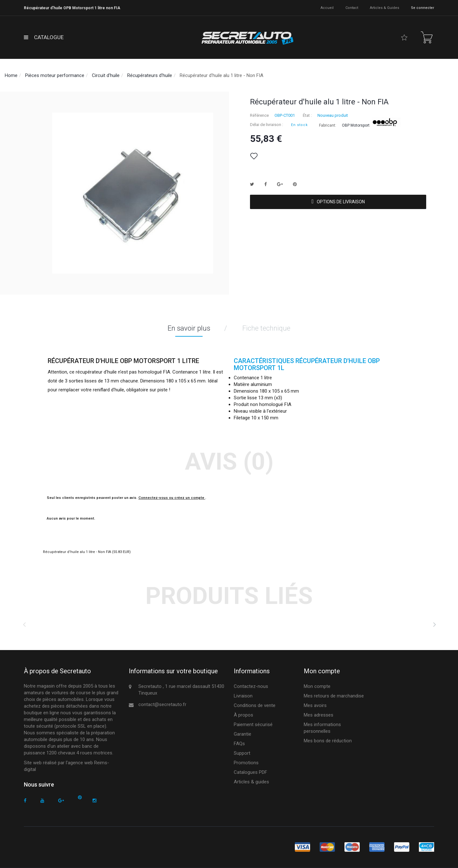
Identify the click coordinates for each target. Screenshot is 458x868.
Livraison (243, 696)
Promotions (246, 763)
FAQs (239, 744)
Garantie (243, 734)
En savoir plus (189, 328)
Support (242, 753)
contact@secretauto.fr (162, 704)
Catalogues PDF (250, 772)
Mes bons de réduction (328, 741)
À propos (243, 715)
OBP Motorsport (356, 125)
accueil (327, 8)
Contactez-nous (251, 686)
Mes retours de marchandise (334, 696)
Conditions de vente (255, 705)
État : (307, 115)
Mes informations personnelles (322, 728)
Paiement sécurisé (253, 724)
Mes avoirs (315, 705)
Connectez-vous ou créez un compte (172, 498)
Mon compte (317, 686)
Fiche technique (266, 328)
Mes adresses (319, 715)
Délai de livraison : (267, 125)
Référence (259, 115)
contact (352, 8)
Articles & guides (385, 8)
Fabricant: (328, 125)
